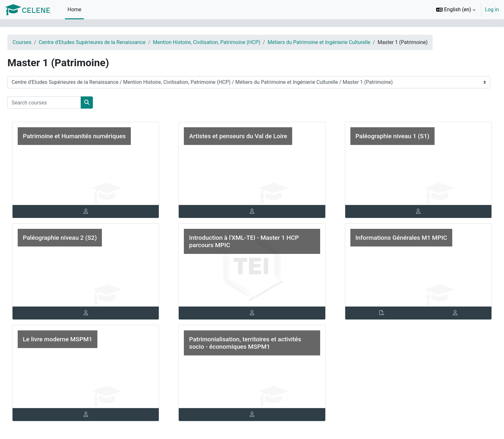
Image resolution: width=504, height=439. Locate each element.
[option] (465, 10)
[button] (456, 10)
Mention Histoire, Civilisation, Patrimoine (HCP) (222, 42)
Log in (492, 9)
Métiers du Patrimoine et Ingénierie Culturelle (334, 42)
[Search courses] (60, 103)
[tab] (96, 211)
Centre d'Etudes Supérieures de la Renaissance (108, 42)
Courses (37, 42)
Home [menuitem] (74, 9)
